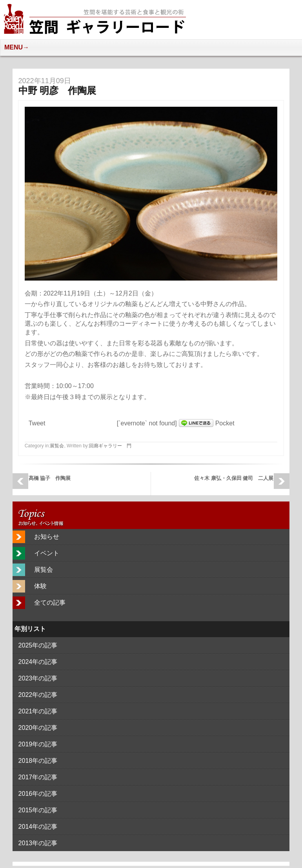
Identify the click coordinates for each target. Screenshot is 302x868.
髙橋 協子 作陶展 (52, 478)
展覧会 (57, 446)
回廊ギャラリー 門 (110, 446)
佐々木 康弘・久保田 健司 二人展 (234, 478)
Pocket (225, 423)
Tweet (37, 423)
